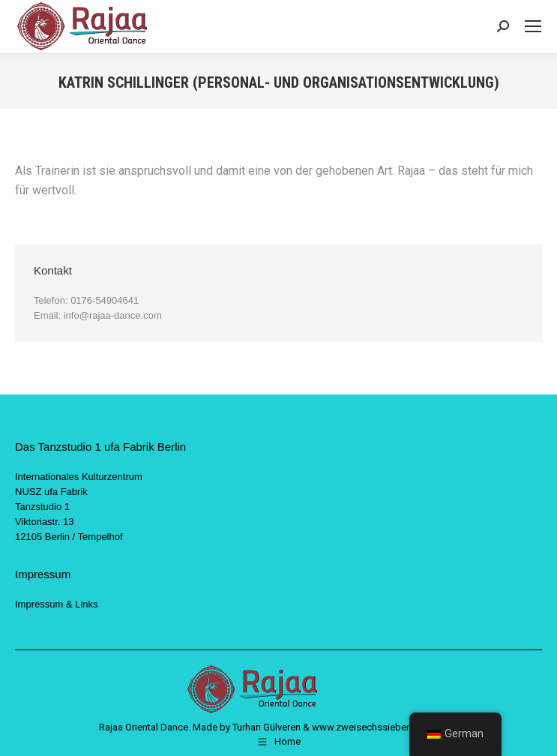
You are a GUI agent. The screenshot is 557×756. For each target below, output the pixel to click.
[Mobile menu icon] (533, 26)
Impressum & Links (57, 604)
